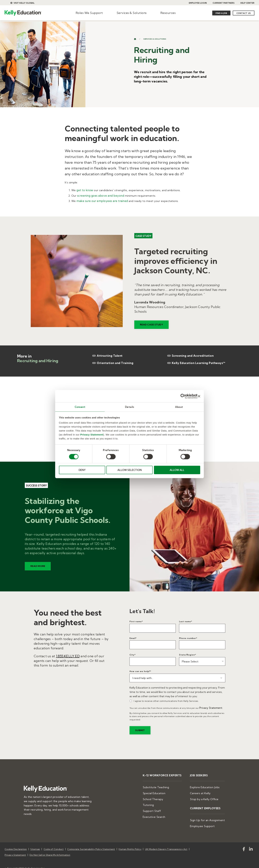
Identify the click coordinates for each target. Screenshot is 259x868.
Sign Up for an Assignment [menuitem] (210, 816)
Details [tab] (130, 407)
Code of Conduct (54, 844)
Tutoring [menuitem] (156, 801)
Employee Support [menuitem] (205, 821)
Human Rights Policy (130, 844)
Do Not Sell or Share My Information (50, 848)
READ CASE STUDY (151, 328)
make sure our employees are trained (101, 200)
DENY (82, 470)
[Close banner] (199, 396)
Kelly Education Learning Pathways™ (195, 362)
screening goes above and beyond (100, 195)
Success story (36, 489)
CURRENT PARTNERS (224, 3)
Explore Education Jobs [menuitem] (208, 785)
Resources (168, 13)
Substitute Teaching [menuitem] (163, 785)
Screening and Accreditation (189, 355)
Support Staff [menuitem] (159, 806)
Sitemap (35, 844)
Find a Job (221, 13)
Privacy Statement (92, 435)
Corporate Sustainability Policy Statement (91, 844)
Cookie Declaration (16, 844)
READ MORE (38, 570)
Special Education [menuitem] (161, 790)
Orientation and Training (112, 362)
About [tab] (179, 407)
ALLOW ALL (177, 470)
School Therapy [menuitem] (160, 796)
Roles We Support (89, 13)
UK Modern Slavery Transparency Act (166, 844)
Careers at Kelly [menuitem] (204, 790)
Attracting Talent (107, 355)
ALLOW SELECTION (130, 470)
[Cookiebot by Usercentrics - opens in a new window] (183, 396)
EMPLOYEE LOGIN (198, 3)
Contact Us (244, 13)
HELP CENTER (247, 3)
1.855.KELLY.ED (68, 655)
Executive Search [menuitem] (161, 812)
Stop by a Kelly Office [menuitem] (207, 796)
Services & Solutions (132, 13)
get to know (85, 190)
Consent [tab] (80, 407)
